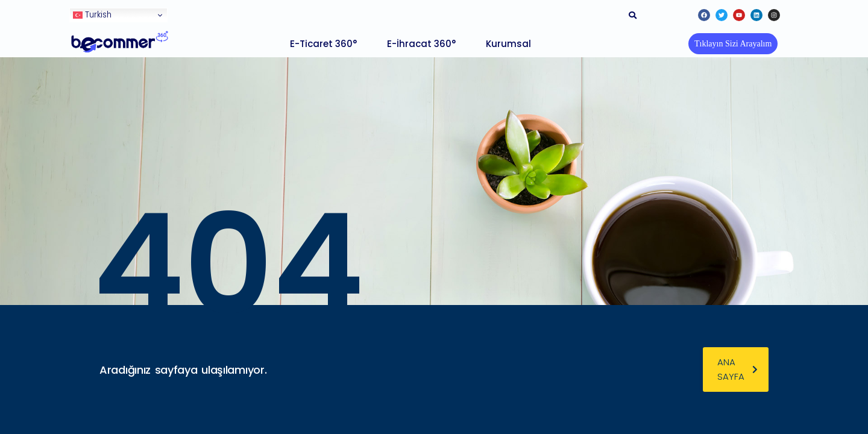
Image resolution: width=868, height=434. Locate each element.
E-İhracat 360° (421, 44)
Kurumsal (508, 44)
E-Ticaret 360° (323, 44)
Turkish (92, 15)
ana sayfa (737, 369)
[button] (733, 44)
